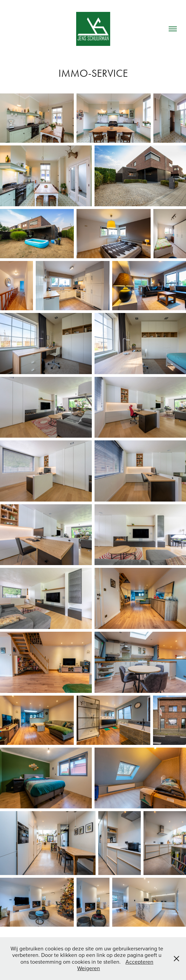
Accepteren (139, 962)
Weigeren (89, 968)
